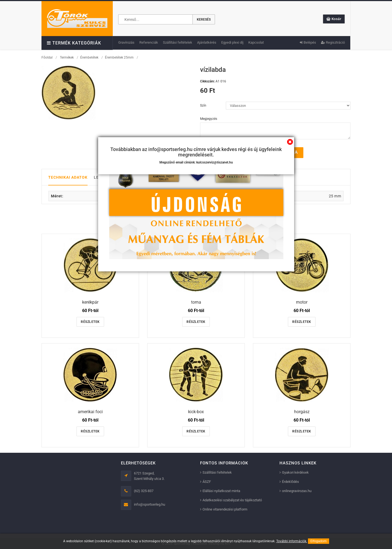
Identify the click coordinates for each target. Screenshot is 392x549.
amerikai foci (90, 411)
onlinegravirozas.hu (297, 491)
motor (302, 302)
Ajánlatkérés (207, 42)
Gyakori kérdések (295, 472)
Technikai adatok (68, 177)
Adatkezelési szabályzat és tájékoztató (232, 500)
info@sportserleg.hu (150, 504)
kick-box (196, 411)
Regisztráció (333, 42)
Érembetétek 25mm (119, 57)
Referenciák (149, 42)
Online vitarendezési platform (225, 509)
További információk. (292, 541)
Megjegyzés (209, 119)
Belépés (308, 42)
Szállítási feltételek (178, 42)
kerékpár (90, 302)
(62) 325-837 (144, 491)
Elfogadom (319, 541)
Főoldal (47, 57)
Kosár (334, 19)
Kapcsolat (256, 42)
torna (196, 302)
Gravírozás (126, 42)
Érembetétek (89, 57)
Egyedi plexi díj (232, 42)
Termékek (67, 57)
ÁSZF (207, 482)
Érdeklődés (290, 482)
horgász (302, 411)
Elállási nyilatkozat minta (221, 491)
